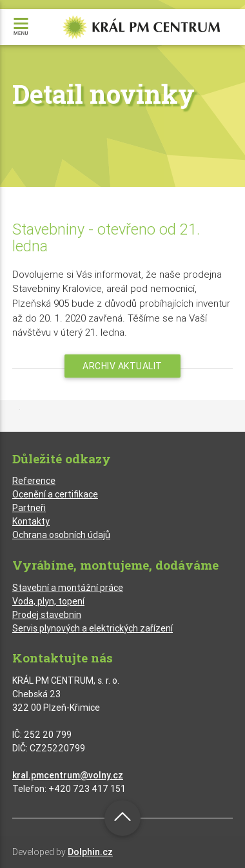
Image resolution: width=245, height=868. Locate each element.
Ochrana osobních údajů (61, 535)
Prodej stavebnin (47, 615)
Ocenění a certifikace (55, 494)
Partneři (29, 508)
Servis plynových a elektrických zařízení (93, 628)
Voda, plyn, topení (48, 601)
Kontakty (31, 521)
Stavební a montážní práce (68, 588)
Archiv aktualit (122, 366)
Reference (34, 481)
